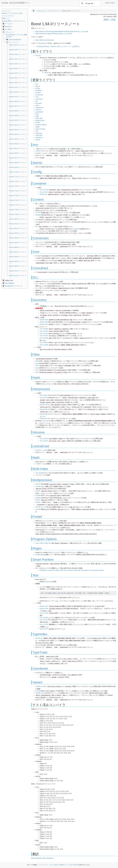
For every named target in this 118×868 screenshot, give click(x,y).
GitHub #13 (39, 638)
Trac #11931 (44, 334)
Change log (48, 582)
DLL (37, 101)
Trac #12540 (44, 618)
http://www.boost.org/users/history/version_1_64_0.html (54, 34)
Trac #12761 (44, 441)
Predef (38, 123)
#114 (37, 372)
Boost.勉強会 (10, 283)
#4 (36, 272)
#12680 (38, 693)
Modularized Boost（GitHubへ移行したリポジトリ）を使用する (58, 46)
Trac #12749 (44, 190)
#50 (37, 233)
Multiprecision (40, 120)
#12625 (38, 502)
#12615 (38, 151)
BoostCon (8, 27)
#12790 (38, 507)
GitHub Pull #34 (45, 414)
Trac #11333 (44, 192)
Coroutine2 (39, 99)
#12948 (38, 215)
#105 (37, 363)
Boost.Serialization (15, 40)
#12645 (44, 686)
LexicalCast (39, 112)
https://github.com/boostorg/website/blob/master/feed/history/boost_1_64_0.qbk (62, 31)
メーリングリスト (8, 16)
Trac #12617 (44, 395)
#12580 (38, 495)
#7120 (43, 693)
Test (37, 131)
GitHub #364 (44, 322)
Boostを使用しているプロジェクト (14, 21)
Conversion (39, 95)
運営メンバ (6, 18)
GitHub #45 (43, 194)
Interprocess (39, 108)
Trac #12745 (44, 439)
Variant (38, 140)
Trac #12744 (44, 398)
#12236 (38, 691)
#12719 (38, 213)
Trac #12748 (44, 624)
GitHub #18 (48, 543)
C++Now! (8, 29)
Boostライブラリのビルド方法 (12, 13)
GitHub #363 (44, 320)
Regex (38, 127)
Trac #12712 (44, 620)
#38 (37, 220)
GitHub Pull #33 (45, 409)
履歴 (107, 20)
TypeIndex (39, 133)
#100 (37, 361)
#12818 (38, 555)
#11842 (38, 450)
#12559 (38, 486)
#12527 (38, 484)
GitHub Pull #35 (45, 419)
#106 (37, 366)
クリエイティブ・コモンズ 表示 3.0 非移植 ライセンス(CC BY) (57, 865)
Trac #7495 (39, 543)
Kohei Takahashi (37, 858)
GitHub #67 (48, 73)
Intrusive (38, 110)
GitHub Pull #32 (45, 405)
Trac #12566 (44, 338)
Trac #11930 (44, 331)
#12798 (38, 509)
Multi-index (39, 118)
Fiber (37, 114)
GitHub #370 (44, 324)
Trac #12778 (44, 629)
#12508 (38, 686)
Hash (37, 105)
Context (38, 93)
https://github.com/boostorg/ (45, 40)
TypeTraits (39, 135)
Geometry (39, 103)
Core (37, 97)
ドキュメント (10, 32)
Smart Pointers (40, 129)
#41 (37, 226)
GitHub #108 (44, 609)
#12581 (38, 498)
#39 (37, 222)
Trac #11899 (44, 329)
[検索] (90, 3)
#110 (37, 368)
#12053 (38, 153)
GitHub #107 (44, 606)
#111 (37, 370)
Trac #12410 (44, 336)
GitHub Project (110, 3)
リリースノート (14, 42)
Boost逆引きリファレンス (14, 286)
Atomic (38, 86)
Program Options (41, 125)
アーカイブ (9, 24)
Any (37, 84)
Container (39, 90)
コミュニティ (7, 11)
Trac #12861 (44, 343)
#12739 (38, 645)
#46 (37, 231)
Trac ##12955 (40, 473)
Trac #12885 (44, 345)
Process (38, 55)
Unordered (39, 138)
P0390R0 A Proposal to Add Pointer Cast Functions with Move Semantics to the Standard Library (72, 570)
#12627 (38, 500)
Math (37, 116)
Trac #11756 (44, 613)
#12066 (38, 464)
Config (38, 88)
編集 (113, 20)
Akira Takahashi (48, 858)
